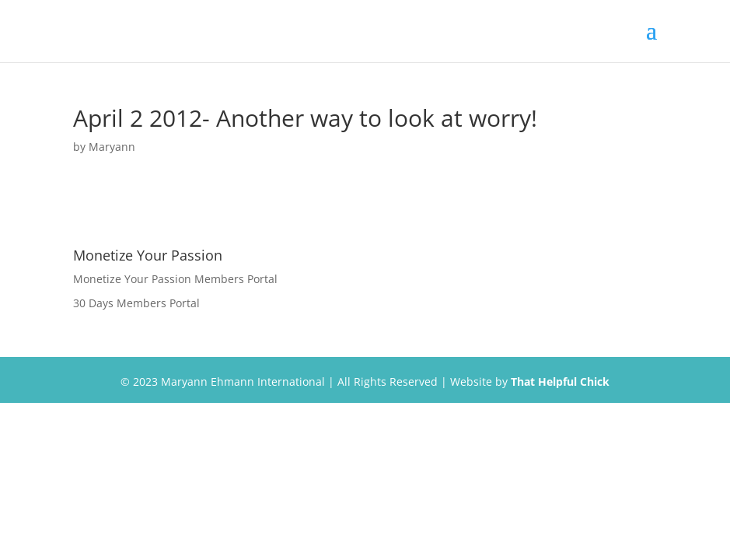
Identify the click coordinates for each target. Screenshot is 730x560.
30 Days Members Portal (136, 303)
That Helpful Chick (560, 381)
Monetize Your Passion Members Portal (175, 279)
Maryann (112, 147)
